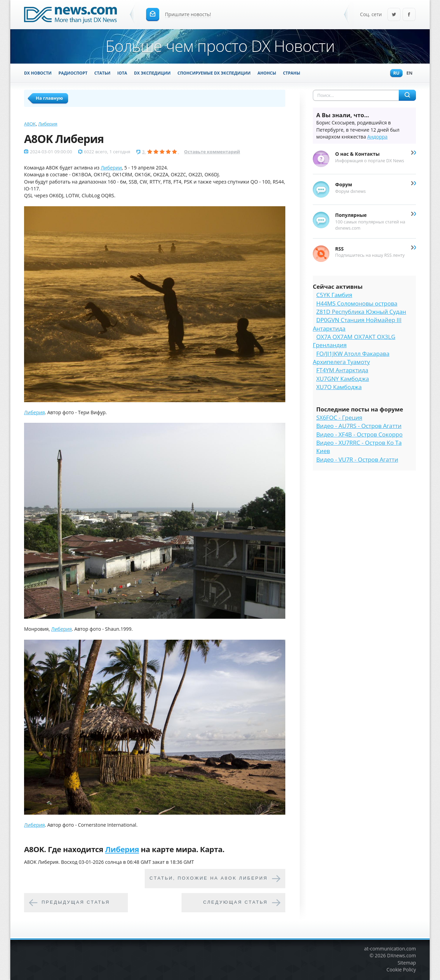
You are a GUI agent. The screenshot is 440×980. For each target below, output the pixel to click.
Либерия (48, 124)
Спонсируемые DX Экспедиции (214, 73)
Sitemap (407, 963)
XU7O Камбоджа (339, 387)
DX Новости (38, 73)
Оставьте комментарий (212, 152)
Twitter (394, 15)
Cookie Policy (401, 970)
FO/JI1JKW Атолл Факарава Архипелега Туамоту (351, 358)
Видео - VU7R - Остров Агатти (357, 459)
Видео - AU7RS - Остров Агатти (359, 426)
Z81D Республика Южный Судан (361, 312)
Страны (291, 73)
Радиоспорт (73, 73)
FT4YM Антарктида (342, 370)
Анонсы (267, 73)
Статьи (102, 73)
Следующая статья (235, 902)
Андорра (377, 137)
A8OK (30, 124)
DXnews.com (401, 955)
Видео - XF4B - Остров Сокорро (359, 434)
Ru (395, 73)
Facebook (409, 15)
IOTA (122, 73)
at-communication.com (390, 949)
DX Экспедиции (152, 73)
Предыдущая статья (76, 902)
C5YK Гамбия (334, 295)
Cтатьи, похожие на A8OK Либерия (209, 878)
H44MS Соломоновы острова (357, 303)
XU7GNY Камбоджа (343, 379)
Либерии (111, 168)
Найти (407, 95)
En (408, 73)
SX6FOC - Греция (339, 417)
